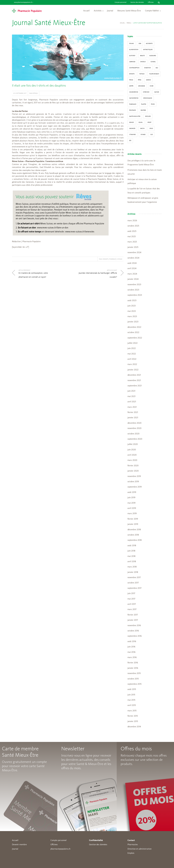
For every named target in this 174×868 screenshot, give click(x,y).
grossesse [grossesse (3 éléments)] (142, 86)
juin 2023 (132, 306)
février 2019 (133, 519)
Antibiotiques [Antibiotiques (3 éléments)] (148, 50)
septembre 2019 (135, 487)
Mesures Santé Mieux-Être (129, 11)
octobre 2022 (133, 333)
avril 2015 (132, 705)
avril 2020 (132, 455)
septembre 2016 (135, 636)
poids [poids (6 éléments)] (153, 104)
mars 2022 (132, 364)
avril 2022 (132, 359)
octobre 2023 (133, 290)
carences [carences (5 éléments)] (132, 62)
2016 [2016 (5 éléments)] (140, 44)
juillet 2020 (133, 444)
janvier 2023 (133, 322)
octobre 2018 (133, 535)
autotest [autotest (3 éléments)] (132, 56)
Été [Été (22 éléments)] (130, 141)
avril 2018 (132, 562)
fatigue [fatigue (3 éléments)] (142, 74)
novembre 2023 (134, 285)
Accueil (86, 11)
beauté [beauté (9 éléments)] (142, 56)
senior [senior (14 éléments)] (131, 122)
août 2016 (132, 642)
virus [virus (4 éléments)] (151, 128)
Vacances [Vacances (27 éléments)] (132, 128)
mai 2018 (131, 556)
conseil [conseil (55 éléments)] (153, 62)
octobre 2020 (133, 434)
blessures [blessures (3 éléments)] (153, 56)
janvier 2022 (133, 370)
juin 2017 (131, 594)
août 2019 (132, 492)
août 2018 (132, 546)
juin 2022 (132, 348)
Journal (110, 11)
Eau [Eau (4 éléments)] (157, 68)
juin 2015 (131, 695)
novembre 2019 (134, 476)
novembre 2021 (134, 381)
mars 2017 (132, 609)
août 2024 (132, 263)
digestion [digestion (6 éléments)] (148, 68)
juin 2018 (131, 551)
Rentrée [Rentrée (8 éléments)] (143, 110)
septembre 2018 (135, 540)
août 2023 (132, 301)
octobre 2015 (133, 679)
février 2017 (133, 615)
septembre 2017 (134, 588)
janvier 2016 (133, 668)
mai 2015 (131, 700)
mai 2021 (131, 396)
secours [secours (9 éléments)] (148, 116)
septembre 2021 (135, 386)
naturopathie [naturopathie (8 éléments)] (134, 98)
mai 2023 (132, 311)
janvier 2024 (133, 279)
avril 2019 (132, 508)
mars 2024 (132, 274)
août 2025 (132, 231)
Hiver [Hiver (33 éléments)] (152, 86)
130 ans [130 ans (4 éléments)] (131, 44)
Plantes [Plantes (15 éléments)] (144, 104)
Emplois (131, 853)
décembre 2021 (134, 375)
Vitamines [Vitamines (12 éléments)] (132, 135)
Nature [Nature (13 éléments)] (157, 92)
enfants (106, 259)
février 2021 (133, 412)
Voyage (120, 259)
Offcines (54, 845)
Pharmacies (133, 845)
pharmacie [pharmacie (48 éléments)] (133, 104)
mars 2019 (132, 514)
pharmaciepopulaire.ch (60, 849)
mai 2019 (131, 503)
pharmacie (113, 259)
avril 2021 (132, 402)
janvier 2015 (133, 721)
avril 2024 (132, 269)
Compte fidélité (152, 11)
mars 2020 (132, 460)
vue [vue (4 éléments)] (151, 135)
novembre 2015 (134, 673)
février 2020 (133, 466)
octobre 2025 (133, 226)
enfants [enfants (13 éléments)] (132, 74)
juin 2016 (131, 647)
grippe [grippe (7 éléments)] (131, 86)
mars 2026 (132, 221)
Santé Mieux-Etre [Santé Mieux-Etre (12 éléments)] (135, 116)
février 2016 (133, 663)
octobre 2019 (133, 482)
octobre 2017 (133, 583)
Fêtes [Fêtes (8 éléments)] (140, 80)
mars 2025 (132, 242)
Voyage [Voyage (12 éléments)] (143, 135)
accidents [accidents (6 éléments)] (149, 44)
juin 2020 (132, 450)
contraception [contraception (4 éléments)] (134, 68)
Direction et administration (139, 849)
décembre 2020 (134, 423)
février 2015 (133, 716)
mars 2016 (132, 657)
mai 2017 (131, 599)
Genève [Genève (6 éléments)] (148, 80)
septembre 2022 (135, 338)
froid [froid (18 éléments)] (131, 80)
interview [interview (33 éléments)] (146, 92)
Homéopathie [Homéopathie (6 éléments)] (134, 92)
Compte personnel (121, 2)
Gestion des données (137, 2)
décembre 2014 (134, 727)
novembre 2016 (134, 626)
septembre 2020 (135, 439)
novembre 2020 (134, 428)
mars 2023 (132, 317)
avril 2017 (132, 604)
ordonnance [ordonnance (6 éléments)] (148, 98)
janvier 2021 (133, 418)
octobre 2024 (133, 258)
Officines (151, 2)
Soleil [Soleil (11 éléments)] (141, 122)
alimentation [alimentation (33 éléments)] (134, 50)
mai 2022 (132, 354)
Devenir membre (19, 845)
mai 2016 (131, 652)
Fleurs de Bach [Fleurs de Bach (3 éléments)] (154, 74)
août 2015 (132, 689)
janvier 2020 (133, 471)
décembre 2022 (134, 327)
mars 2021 (132, 407)
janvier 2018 (133, 572)
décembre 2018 (134, 530)
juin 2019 (131, 498)
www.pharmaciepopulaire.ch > (24, 2)
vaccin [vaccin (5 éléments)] (142, 128)
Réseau (129, 23)
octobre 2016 (133, 631)
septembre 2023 (135, 295)
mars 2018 (132, 567)
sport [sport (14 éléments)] (149, 122)
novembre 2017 (134, 578)
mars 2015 (132, 711)
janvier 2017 (133, 620)
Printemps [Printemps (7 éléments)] (133, 110)
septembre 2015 (134, 684)
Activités (98, 11)
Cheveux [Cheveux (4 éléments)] (143, 62)
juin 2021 (131, 391)
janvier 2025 (133, 247)
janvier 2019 (133, 524)
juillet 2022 (133, 343)
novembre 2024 (134, 253)
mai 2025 (132, 237)
